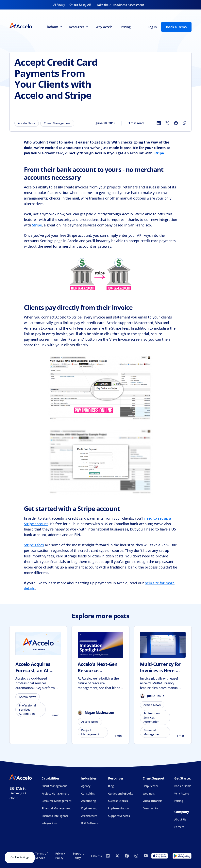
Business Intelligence (55, 816)
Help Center (150, 786)
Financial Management (56, 808)
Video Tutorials (152, 801)
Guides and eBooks (121, 793)
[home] (21, 27)
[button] (53, 27)
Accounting (89, 801)
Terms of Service (41, 856)
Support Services (119, 816)
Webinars (149, 793)
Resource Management (56, 801)
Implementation (119, 808)
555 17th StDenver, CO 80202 (18, 793)
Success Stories (118, 801)
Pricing (126, 27)
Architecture (89, 816)
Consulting (88, 793)
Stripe (37, 225)
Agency (86, 786)
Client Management (54, 786)
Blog (111, 786)
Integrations (49, 823)
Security (97, 856)
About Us (180, 819)
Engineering (89, 808)
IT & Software (90, 823)
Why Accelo (104, 27)
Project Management (55, 793)
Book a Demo (176, 27)
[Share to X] (167, 123)
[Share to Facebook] (176, 123)
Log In (152, 27)
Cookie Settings (20, 857)
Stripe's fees (34, 545)
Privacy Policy (60, 856)
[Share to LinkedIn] (159, 123)
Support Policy (78, 856)
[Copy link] (185, 123)
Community (150, 808)
